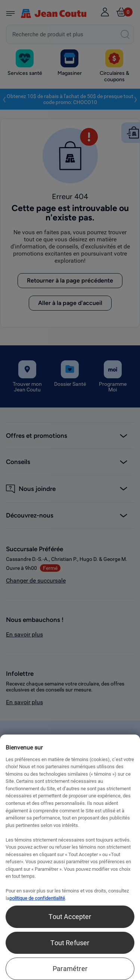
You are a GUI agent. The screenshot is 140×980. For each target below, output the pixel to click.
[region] (70, 857)
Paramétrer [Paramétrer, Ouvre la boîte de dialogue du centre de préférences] (70, 969)
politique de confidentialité (37, 898)
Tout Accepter (70, 917)
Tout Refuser (70, 943)
